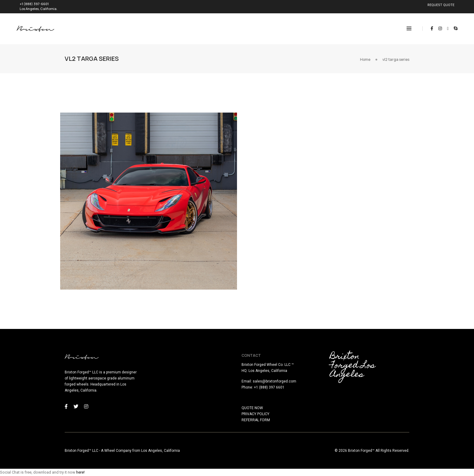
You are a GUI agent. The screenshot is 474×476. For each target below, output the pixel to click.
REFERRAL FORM (256, 420)
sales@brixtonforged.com (274, 381)
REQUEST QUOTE (441, 5)
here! (80, 472)
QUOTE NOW (252, 408)
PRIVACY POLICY (255, 414)
